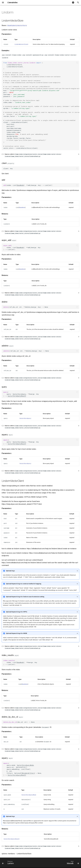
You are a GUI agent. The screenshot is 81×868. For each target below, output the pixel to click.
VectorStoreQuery (19, 394)
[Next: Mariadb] (72, 863)
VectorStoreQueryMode (25, 765)
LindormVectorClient (21, 44)
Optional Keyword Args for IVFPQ (16, 612)
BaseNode (20, 185)
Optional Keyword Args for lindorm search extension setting (25, 597)
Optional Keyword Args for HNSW (16, 633)
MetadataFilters (28, 773)
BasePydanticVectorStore (17, 25)
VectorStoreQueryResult (17, 396)
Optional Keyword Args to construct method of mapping (24, 584)
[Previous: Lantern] (8, 863)
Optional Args (10, 571)
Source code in (33, 155)
